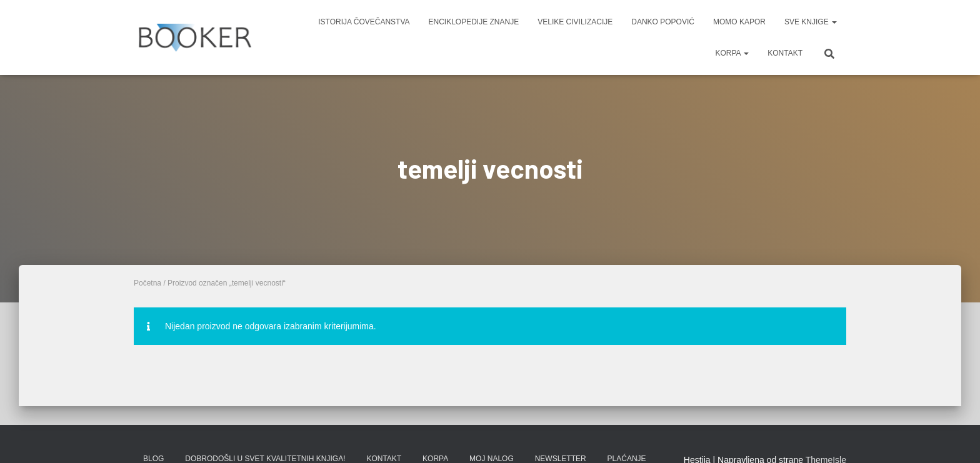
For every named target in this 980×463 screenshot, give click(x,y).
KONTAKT (785, 53)
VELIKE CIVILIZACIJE (575, 22)
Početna (147, 283)
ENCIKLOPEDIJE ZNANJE (474, 22)
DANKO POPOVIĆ (663, 22)
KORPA (732, 53)
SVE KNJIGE (811, 22)
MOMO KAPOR (739, 22)
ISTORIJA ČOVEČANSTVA (364, 22)
